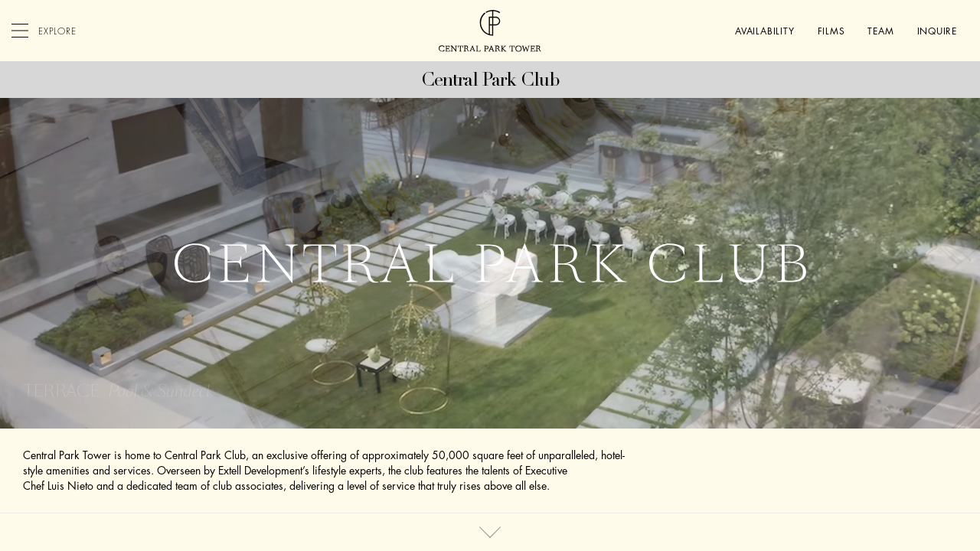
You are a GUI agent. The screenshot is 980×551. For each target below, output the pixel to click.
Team (880, 31)
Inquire (937, 31)
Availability (764, 31)
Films (831, 31)
